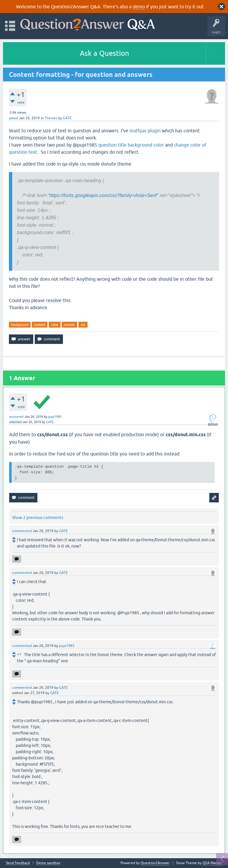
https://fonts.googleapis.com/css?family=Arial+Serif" (104, 195)
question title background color (131, 145)
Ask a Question (104, 53)
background (20, 325)
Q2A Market (212, 863)
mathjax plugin (145, 131)
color (55, 325)
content (40, 325)
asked (14, 118)
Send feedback (18, 863)
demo (139, 7)
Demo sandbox (48, 863)
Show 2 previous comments (38, 518)
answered (16, 417)
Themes (51, 118)
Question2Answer (155, 863)
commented (22, 531)
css (83, 325)
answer (69, 325)
